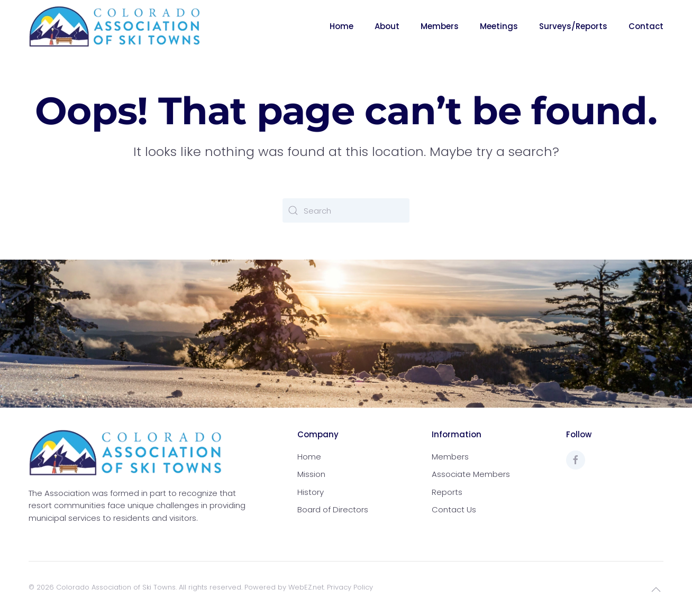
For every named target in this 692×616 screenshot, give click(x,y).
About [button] (387, 26)
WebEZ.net (306, 587)
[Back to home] (115, 26)
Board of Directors (333, 509)
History (311, 492)
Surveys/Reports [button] (573, 26)
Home (342, 26)
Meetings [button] (499, 26)
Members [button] (440, 26)
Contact (646, 26)
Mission (311, 474)
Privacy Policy (350, 587)
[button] (656, 590)
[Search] (346, 210)
